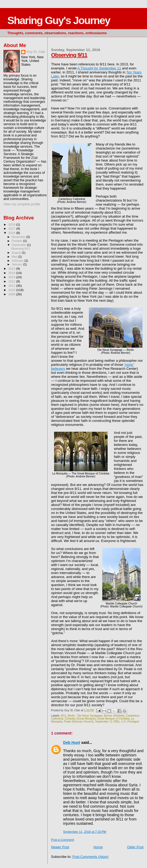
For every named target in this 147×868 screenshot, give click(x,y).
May (15, 257)
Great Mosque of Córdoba (113, 719)
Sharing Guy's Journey (59, 20)
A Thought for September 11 (99, 68)
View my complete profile (22, 204)
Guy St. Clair (36, 52)
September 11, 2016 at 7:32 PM (85, 832)
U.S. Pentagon (130, 722)
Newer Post (60, 847)
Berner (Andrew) (114, 716)
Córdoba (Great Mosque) (80, 719)
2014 (12, 273)
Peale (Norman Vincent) (79, 722)
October (18, 241)
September (20, 245)
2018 (12, 224)
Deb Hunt (72, 743)
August (17, 253)
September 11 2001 (107, 722)
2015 (12, 268)
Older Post (135, 847)
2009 (12, 294)
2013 (12, 277)
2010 (12, 290)
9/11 (63, 716)
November (19, 237)
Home (98, 847)
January (18, 264)
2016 (12, 233)
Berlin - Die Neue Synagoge (85, 716)
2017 (12, 228)
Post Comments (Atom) (90, 857)
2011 (12, 286)
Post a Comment (63, 840)
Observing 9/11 (69, 55)
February (18, 261)
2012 (12, 281)
